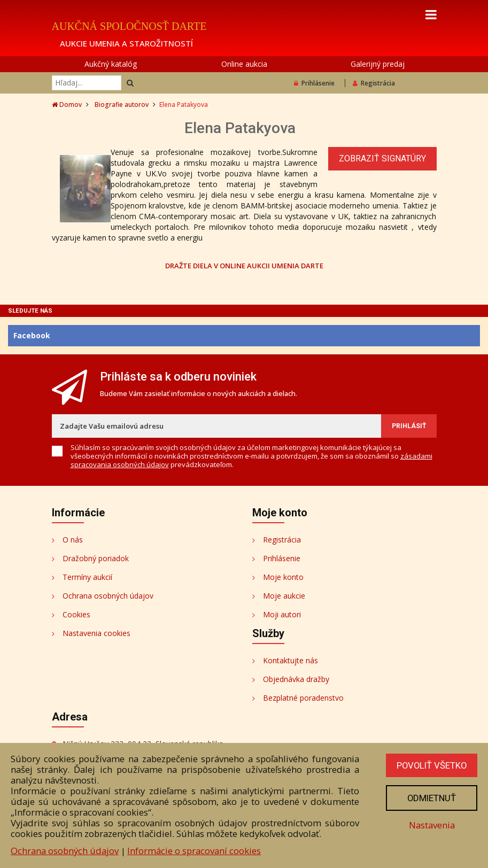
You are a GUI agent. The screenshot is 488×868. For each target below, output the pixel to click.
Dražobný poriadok (96, 558)
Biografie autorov (122, 104)
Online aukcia (244, 64)
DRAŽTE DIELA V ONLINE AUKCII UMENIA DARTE (244, 265)
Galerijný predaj (378, 64)
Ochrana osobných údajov (108, 596)
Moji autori (282, 614)
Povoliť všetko (431, 765)
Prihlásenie (314, 83)
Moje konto (283, 577)
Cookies (76, 614)
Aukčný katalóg (111, 64)
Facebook (32, 335)
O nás (73, 540)
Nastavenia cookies (96, 633)
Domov (67, 104)
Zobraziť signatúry (382, 158)
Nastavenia (431, 825)
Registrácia (374, 83)
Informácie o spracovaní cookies (194, 851)
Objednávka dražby (296, 679)
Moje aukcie (284, 596)
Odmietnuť (431, 798)
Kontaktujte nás (291, 660)
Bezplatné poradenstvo (303, 698)
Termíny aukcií (87, 577)
